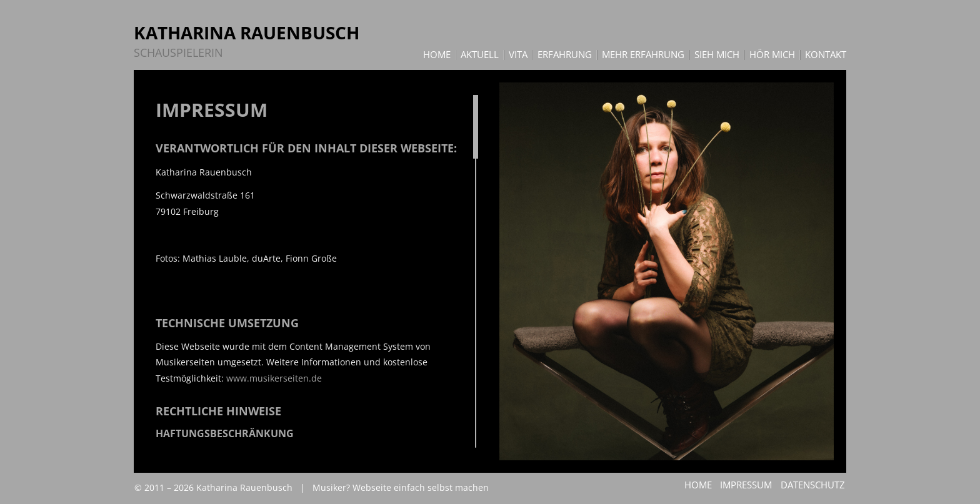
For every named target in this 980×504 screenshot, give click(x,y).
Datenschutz (813, 485)
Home (696, 485)
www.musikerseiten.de (274, 378)
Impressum (745, 485)
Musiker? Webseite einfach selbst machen (401, 487)
